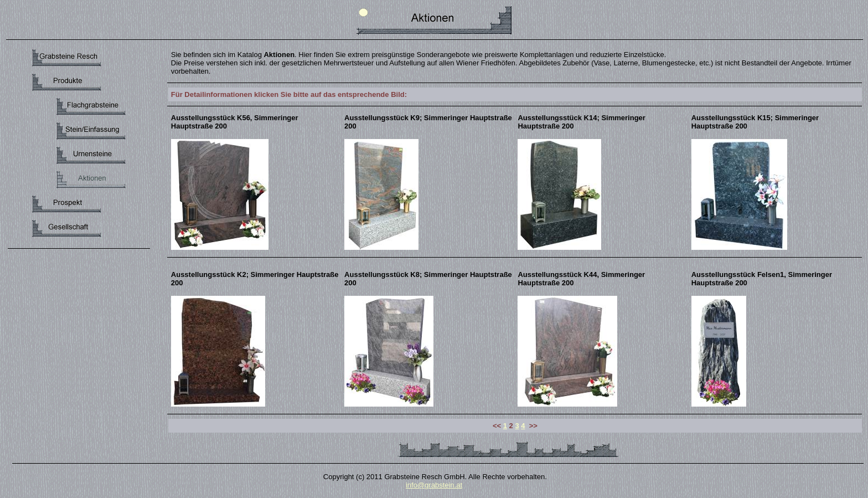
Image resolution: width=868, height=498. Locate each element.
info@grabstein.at (434, 485)
